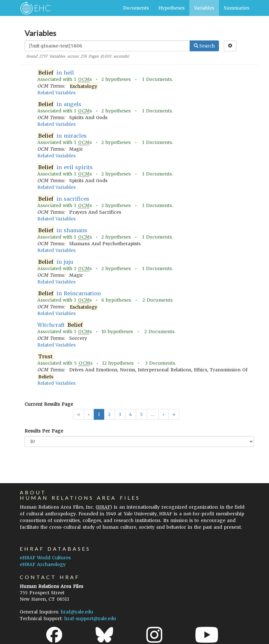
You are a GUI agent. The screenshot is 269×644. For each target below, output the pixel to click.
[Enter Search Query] (107, 46)
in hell (56, 73)
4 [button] (131, 414)
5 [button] (141, 414)
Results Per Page (44, 431)
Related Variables (56, 93)
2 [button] (109, 414)
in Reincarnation (69, 293)
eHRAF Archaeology (43, 564)
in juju (55, 262)
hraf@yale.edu (77, 612)
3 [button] (120, 414)
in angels (59, 104)
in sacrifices (63, 199)
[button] (164, 414)
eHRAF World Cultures (45, 558)
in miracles (62, 136)
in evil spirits (65, 167)
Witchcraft (61, 325)
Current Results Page (49, 404)
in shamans (62, 230)
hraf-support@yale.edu (90, 619)
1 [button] (99, 414)
